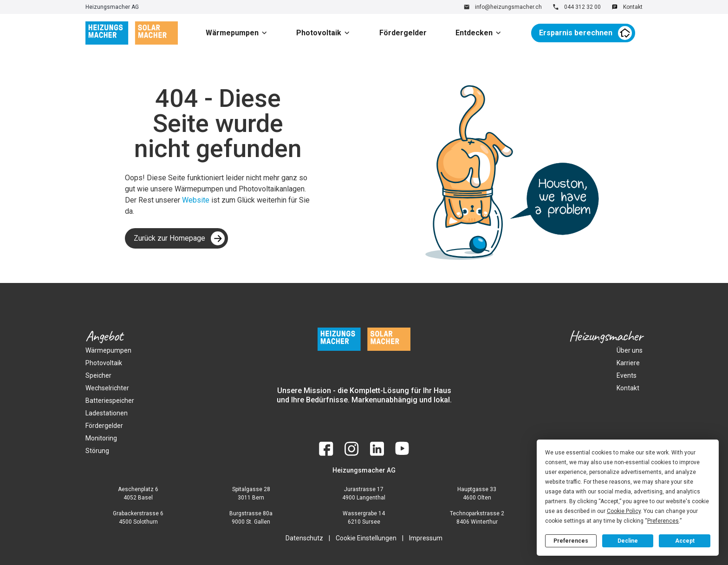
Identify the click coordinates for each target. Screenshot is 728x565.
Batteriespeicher (110, 401)
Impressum (426, 538)
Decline (628, 541)
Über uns (630, 350)
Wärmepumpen (232, 33)
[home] (132, 33)
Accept (685, 541)
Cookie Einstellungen (366, 538)
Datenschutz (304, 538)
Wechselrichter (107, 388)
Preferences (571, 541)
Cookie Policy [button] (624, 511)
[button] (240, 33)
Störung (97, 451)
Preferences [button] (663, 521)
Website (197, 200)
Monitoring (101, 438)
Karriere (628, 363)
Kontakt (628, 388)
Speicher (98, 375)
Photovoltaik (319, 33)
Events (627, 375)
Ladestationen (107, 413)
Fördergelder (403, 33)
